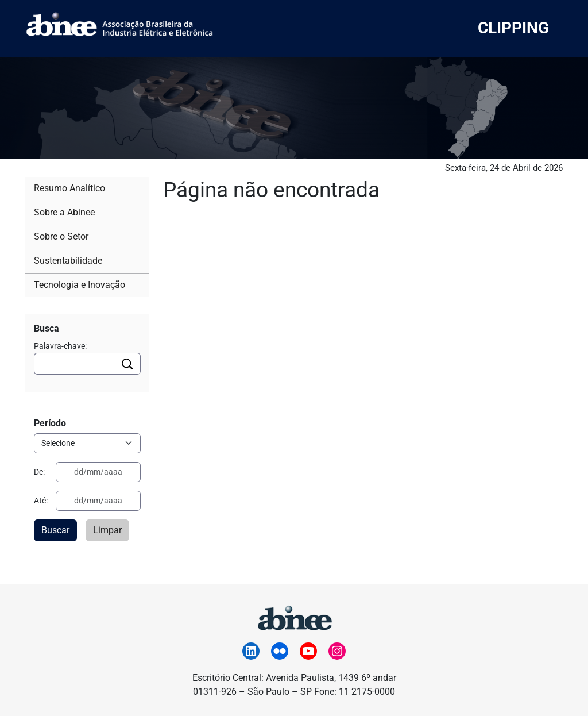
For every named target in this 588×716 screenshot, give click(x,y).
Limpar (107, 530)
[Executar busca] (128, 364)
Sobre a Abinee (64, 212)
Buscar (55, 530)
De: (39, 472)
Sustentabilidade (68, 261)
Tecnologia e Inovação (80, 285)
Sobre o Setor (61, 236)
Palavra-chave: (60, 346)
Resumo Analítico (69, 188)
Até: (41, 501)
